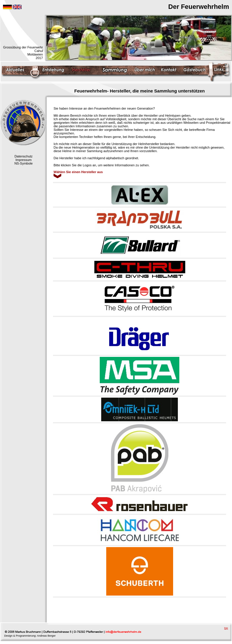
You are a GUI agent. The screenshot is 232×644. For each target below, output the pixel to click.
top (226, 628)
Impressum (23, 160)
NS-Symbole (24, 163)
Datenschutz (24, 156)
